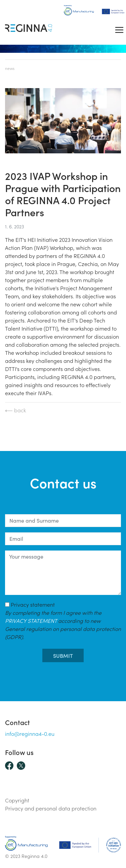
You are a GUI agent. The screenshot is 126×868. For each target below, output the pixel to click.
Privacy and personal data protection (51, 808)
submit (63, 655)
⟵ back (15, 410)
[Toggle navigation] (119, 30)
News (10, 68)
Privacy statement (63, 620)
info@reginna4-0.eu (30, 733)
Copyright (17, 800)
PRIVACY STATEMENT (31, 620)
